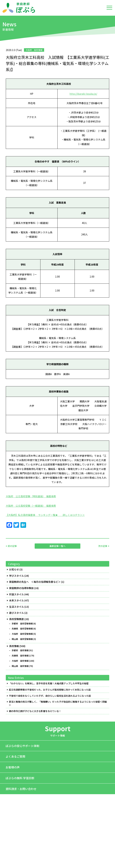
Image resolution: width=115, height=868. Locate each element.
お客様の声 (13, 767)
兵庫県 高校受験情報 (22, 629)
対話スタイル (16, 594)
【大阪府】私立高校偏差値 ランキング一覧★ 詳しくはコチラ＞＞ (45, 515)
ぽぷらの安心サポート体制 (22, 746)
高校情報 (14, 646)
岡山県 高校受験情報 (22, 639)
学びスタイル (16, 576)
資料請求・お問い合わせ (21, 789)
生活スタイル (16, 607)
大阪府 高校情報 (20, 661)
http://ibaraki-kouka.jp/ (83, 94)
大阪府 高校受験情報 (22, 634)
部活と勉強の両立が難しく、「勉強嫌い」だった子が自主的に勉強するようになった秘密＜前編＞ (58, 703)
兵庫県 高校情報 (20, 656)
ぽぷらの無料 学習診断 (20, 778)
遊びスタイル (16, 613)
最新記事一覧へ (57, 546)
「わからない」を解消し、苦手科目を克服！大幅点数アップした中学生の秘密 (49, 683)
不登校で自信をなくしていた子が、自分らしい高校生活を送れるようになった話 (50, 696)
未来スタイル (16, 600)
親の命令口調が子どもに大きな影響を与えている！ (35, 711)
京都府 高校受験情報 (22, 624)
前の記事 (12, 546)
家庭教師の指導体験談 (21, 588)
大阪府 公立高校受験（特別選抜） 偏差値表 (31, 496)
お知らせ (14, 569)
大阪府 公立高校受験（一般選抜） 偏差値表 (31, 506)
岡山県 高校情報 (20, 666)
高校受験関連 (16, 619)
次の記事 (103, 546)
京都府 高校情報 (20, 650)
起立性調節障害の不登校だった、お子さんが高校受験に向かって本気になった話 (50, 690)
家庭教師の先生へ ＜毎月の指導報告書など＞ (35, 582)
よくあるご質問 (15, 756)
